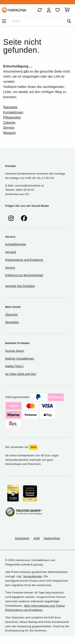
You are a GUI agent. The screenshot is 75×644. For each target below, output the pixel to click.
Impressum (22, 538)
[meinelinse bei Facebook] (24, 218)
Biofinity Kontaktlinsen (20, 359)
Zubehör (9, 123)
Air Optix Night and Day (21, 374)
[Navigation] (4, 21)
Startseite (10, 107)
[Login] (49, 10)
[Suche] (36, 21)
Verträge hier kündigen (20, 286)
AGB (37, 538)
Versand (11, 252)
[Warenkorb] (68, 10)
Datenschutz (52, 538)
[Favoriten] (58, 10)
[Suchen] (69, 21)
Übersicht (11, 315)
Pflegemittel (12, 117)
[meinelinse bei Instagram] (11, 218)
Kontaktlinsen (13, 112)
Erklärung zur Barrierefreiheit (24, 275)
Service (9, 128)
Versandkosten (33, 576)
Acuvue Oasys (15, 351)
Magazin (9, 133)
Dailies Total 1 (14, 366)
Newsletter (12, 322)
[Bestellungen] (40, 10)
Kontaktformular (16, 244)
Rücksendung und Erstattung (24, 260)
